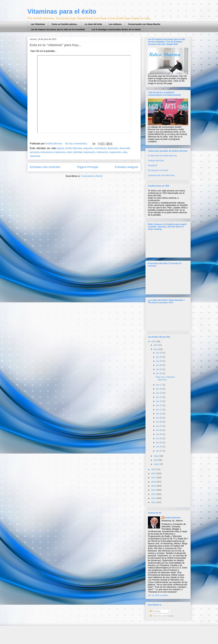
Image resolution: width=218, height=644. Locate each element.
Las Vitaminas (38, 24)
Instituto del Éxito (156, 161)
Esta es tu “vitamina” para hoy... (55, 45)
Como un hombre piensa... (65, 24)
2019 (154, 469)
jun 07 (159, 426)
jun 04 (159, 438)
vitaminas (35, 156)
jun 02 (159, 447)
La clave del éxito (93, 24)
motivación (102, 152)
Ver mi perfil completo (158, 595)
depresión (113, 148)
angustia (88, 148)
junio (156, 349)
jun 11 (159, 410)
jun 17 (159, 385)
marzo (157, 464)
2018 (154, 473)
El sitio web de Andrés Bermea (162, 156)
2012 (154, 498)
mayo (157, 456)
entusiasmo (47, 152)
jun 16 (159, 389)
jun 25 (159, 353)
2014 (154, 490)
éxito (69, 152)
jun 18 (159, 373)
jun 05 (159, 434)
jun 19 (159, 369)
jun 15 (159, 393)
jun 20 (159, 365)
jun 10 (159, 414)
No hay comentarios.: (77, 144)
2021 (154, 342)
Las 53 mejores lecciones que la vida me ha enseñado (58, 29)
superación (115, 152)
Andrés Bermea (73, 148)
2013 (154, 494)
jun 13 (159, 401)
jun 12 (159, 405)
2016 (154, 482)
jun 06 (159, 430)
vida (125, 152)
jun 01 (159, 451)
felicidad (78, 152)
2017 (154, 478)
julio (156, 345)
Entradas (155, 611)
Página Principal (88, 167)
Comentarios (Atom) (92, 176)
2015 (154, 486)
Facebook (153, 165)
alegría (60, 148)
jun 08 (159, 422)
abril (156, 460)
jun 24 (159, 357)
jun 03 (159, 442)
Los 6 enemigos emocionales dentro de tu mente (116, 29)
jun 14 (159, 397)
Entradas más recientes (45, 167)
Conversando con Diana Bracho (144, 24)
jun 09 (159, 418)
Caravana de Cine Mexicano (161, 175)
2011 (154, 502)
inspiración (89, 152)
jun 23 (159, 361)
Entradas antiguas (126, 167)
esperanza (60, 152)
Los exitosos (115, 24)
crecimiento (100, 148)
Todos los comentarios (161, 616)
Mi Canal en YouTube (158, 170)
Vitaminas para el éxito (62, 11)
